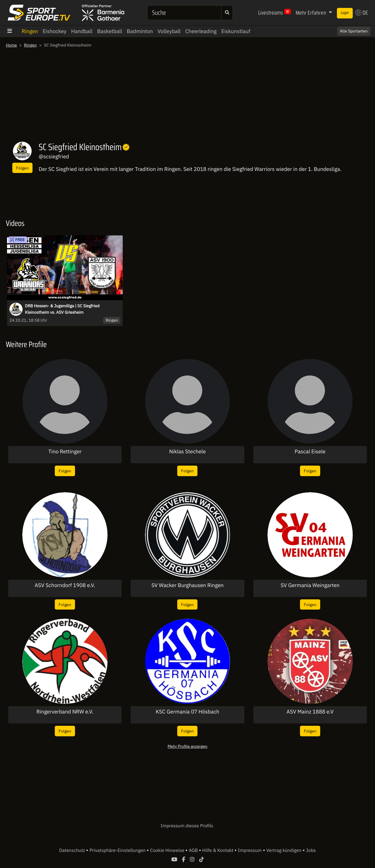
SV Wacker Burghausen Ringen (188, 585)
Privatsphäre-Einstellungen (118, 850)
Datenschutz (73, 850)
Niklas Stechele (188, 452)
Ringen (30, 31)
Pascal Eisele (310, 452)
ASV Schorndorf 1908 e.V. (65, 585)
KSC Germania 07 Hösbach (188, 712)
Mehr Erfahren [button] (311, 13)
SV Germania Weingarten (310, 585)
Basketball (110, 31)
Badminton (140, 31)
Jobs (311, 850)
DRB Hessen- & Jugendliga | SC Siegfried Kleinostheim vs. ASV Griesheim (62, 309)
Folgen (22, 168)
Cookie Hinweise (168, 850)
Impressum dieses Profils (187, 826)
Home (11, 45)
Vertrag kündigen (284, 850)
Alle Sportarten (354, 31)
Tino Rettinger (65, 452)
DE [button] (362, 13)
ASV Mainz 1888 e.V (310, 712)
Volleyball (169, 31)
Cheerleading (201, 31)
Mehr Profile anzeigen (187, 746)
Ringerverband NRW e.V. (65, 712)
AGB (194, 850)
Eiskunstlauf (236, 31)
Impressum (250, 850)
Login (345, 13)
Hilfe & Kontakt (218, 850)
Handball (82, 31)
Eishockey (55, 31)
